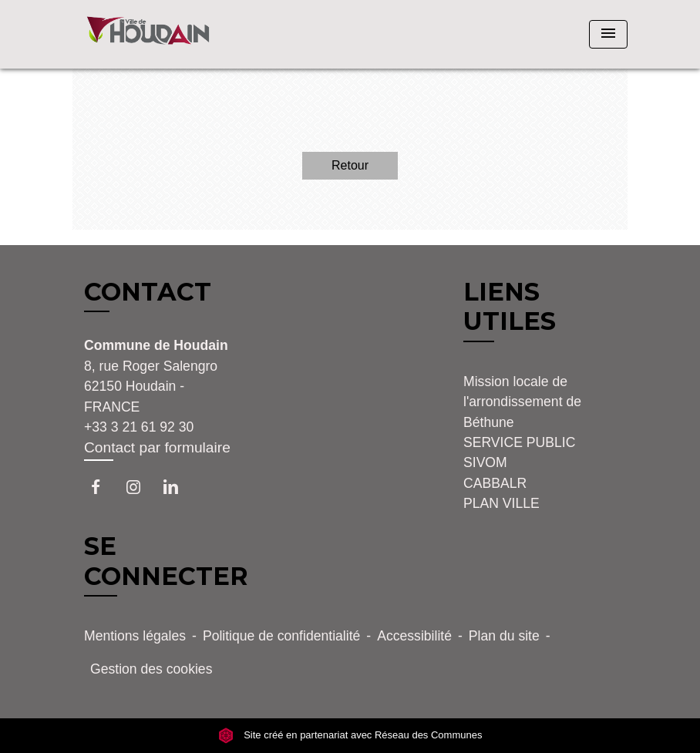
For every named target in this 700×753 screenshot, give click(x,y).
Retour (350, 165)
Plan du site (504, 636)
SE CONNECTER (166, 561)
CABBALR (495, 483)
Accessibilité (414, 636)
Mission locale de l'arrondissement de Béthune (522, 402)
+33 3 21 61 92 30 (139, 427)
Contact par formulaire (157, 447)
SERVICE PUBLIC (519, 442)
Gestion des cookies (151, 669)
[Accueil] (169, 34)
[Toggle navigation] (608, 34)
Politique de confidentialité (281, 636)
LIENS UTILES (510, 306)
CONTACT (148, 292)
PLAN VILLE (501, 503)
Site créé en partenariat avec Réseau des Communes (350, 736)
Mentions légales (135, 636)
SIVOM (485, 462)
